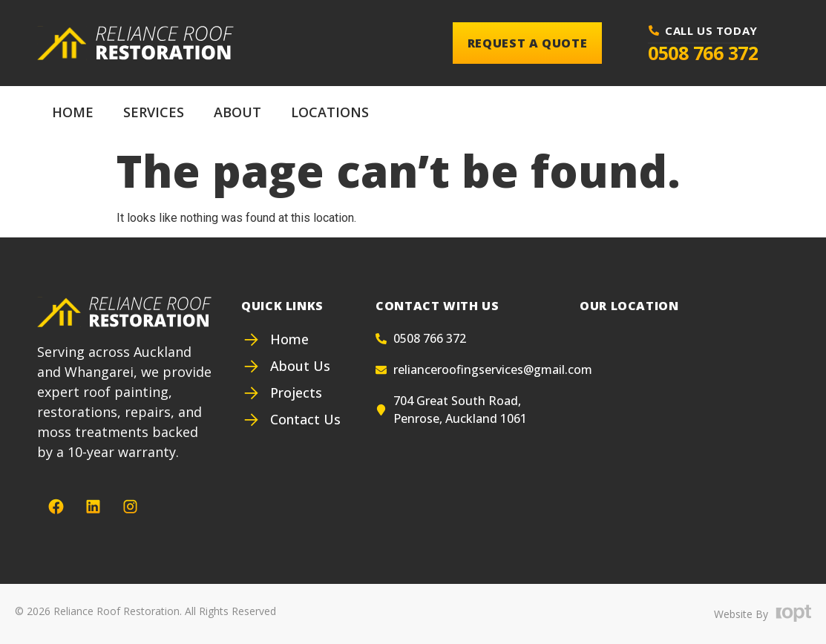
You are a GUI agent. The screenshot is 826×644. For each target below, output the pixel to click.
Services (154, 112)
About (237, 112)
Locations (330, 112)
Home (73, 112)
